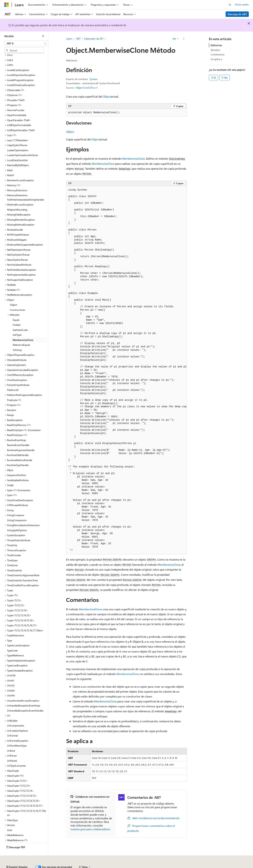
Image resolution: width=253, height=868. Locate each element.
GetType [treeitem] (17, 325)
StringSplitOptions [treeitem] (17, 521)
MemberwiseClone (133, 158)
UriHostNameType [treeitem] (17, 736)
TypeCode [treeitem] (12, 641)
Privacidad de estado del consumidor (140, 866)
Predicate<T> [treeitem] (14, 390)
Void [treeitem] (9, 820)
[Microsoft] (7, 5)
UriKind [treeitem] (11, 741)
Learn (69, 39)
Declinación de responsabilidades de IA (25, 866)
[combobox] (26, 43)
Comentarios (218, 54)
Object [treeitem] (13, 295)
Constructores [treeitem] (17, 300)
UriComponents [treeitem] (16, 716)
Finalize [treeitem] (17, 315)
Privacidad (108, 866)
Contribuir (93, 866)
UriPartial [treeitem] (12, 751)
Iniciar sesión (242, 4)
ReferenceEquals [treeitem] (21, 335)
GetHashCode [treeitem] (20, 320)
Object (107, 96)
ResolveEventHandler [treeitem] (18, 435)
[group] (126, 370)
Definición (216, 45)
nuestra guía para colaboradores (90, 829)
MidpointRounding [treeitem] (17, 200)
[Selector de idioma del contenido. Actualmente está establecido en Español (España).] (17, 857)
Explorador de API (94, 39)
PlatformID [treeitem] (13, 380)
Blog (78, 866)
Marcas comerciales (200, 866)
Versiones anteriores (61, 866)
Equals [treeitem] (16, 310)
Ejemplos (215, 50)
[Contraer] (43, 36)
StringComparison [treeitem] (17, 511)
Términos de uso (176, 866)
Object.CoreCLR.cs (85, 88)
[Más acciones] (184, 39)
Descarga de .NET (237, 14)
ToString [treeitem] (17, 340)
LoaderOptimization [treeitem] (18, 141)
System (94, 79)
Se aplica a (216, 59)
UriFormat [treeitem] (12, 726)
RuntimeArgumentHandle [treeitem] (21, 440)
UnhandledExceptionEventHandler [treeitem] (25, 701)
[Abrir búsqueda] (230, 5)
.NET (78, 39)
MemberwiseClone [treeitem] (23, 330)
